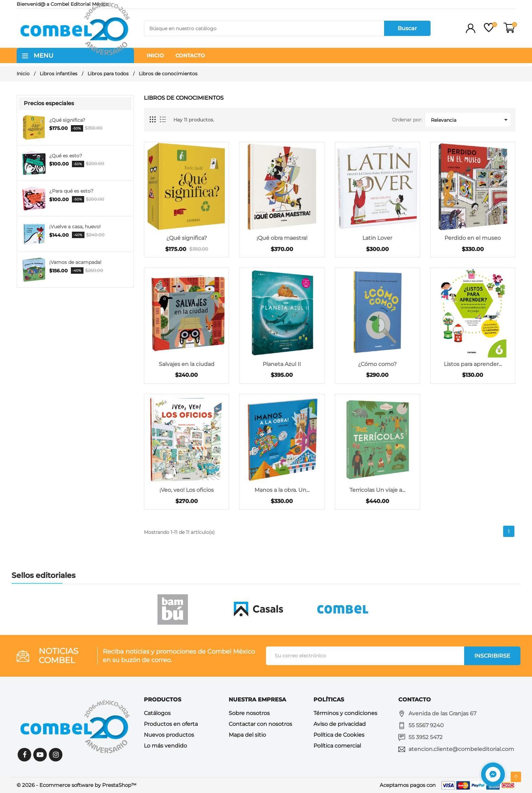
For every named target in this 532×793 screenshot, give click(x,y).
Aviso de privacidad (340, 724)
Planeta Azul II (282, 364)
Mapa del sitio (247, 735)
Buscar (407, 28)
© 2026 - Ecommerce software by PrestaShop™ (77, 785)
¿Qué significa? (67, 120)
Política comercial (337, 746)
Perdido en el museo (473, 238)
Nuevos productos (169, 735)
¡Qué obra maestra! (282, 238)
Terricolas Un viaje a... (377, 490)
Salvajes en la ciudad (187, 364)
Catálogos (157, 713)
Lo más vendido (165, 746)
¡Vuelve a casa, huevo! (75, 227)
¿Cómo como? (377, 364)
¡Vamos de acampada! (75, 262)
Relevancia (470, 120)
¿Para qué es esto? (71, 191)
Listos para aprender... (473, 364)
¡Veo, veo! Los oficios (187, 490)
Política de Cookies (339, 735)
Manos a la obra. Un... (282, 490)
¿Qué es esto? (66, 156)
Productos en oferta (171, 724)
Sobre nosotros (249, 713)
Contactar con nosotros (260, 724)
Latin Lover (377, 238)
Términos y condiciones (345, 713)
